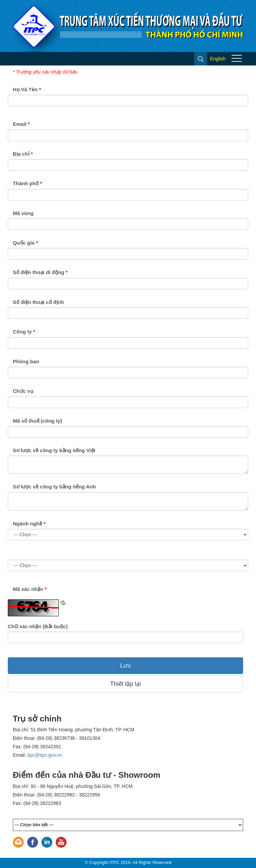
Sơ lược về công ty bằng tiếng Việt (54, 450)
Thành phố (28, 183)
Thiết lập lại (125, 684)
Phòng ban (26, 361)
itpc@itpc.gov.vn (45, 755)
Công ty (24, 332)
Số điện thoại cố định (39, 302)
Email (21, 124)
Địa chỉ (23, 154)
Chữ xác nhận (38, 626)
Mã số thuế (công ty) (38, 421)
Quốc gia (25, 243)
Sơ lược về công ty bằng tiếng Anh (54, 487)
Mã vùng (23, 213)
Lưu (125, 666)
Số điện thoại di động (40, 272)
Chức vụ (23, 391)
